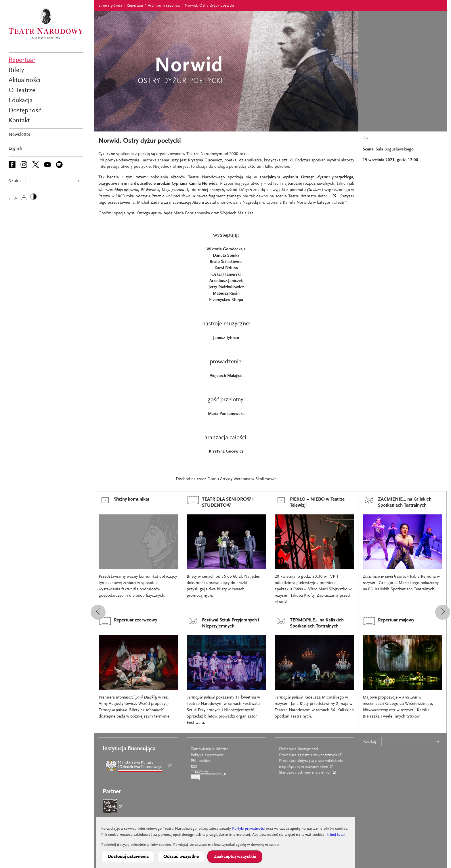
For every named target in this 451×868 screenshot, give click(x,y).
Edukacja (21, 101)
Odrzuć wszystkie (181, 857)
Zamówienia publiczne (210, 749)
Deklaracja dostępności (298, 749)
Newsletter (20, 135)
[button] (98, 612)
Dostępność (25, 111)
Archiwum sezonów (164, 6)
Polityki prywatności (248, 829)
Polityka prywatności (208, 755)
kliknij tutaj (336, 835)
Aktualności (25, 80)
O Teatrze (22, 90)
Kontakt (19, 121)
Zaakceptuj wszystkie (235, 857)
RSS (194, 767)
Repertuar (22, 60)
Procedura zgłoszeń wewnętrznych (308, 755)
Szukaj (370, 742)
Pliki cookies (201, 761)
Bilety (16, 70)
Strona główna (110, 6)
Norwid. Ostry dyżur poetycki (209, 6)
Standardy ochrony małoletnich (305, 773)
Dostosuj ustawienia (128, 857)
